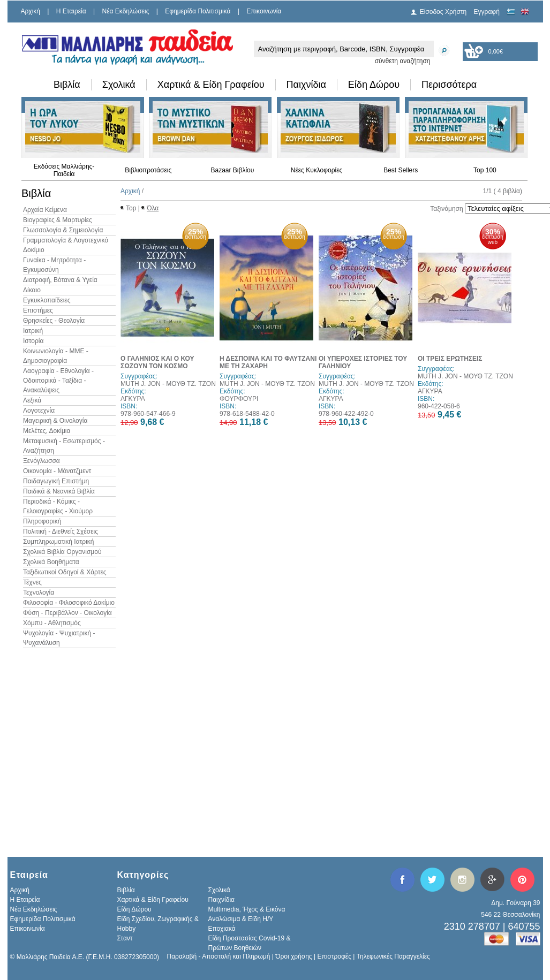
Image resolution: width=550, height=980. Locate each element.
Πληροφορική (42, 521)
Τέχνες (32, 582)
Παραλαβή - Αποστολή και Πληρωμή (219, 956)
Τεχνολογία (39, 592)
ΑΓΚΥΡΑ (133, 399)
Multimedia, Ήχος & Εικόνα (247, 909)
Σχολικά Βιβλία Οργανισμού (62, 552)
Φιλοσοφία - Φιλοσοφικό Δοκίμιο (69, 603)
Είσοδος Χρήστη (443, 12)
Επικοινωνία (264, 11)
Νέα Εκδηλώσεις (126, 11)
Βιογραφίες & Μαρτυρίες (58, 220)
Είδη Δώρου (374, 85)
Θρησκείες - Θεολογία (54, 321)
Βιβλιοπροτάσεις (148, 170)
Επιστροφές (334, 956)
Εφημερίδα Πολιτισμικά (198, 11)
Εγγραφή (487, 12)
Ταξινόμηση (446, 209)
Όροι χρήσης (293, 956)
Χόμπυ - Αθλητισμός (52, 623)
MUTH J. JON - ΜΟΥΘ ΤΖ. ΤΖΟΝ (168, 384)
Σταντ (125, 938)
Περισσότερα (449, 85)
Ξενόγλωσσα (42, 461)
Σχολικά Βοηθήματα (51, 562)
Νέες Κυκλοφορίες (317, 170)
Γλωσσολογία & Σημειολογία (63, 230)
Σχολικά (119, 85)
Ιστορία (33, 341)
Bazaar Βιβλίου (232, 170)
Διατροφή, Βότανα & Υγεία (60, 280)
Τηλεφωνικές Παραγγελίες (393, 956)
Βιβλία (67, 85)
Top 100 (485, 170)
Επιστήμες (38, 310)
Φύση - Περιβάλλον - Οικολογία (67, 613)
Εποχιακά (222, 929)
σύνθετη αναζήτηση (403, 61)
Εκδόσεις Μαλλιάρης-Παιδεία (64, 170)
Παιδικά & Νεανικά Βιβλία (59, 491)
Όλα (153, 208)
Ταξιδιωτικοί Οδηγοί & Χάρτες (65, 572)
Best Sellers (401, 170)
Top (131, 208)
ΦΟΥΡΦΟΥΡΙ (239, 399)
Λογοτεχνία (39, 411)
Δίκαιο (32, 290)
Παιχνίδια (306, 85)
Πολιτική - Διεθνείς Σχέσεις (61, 531)
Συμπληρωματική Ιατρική (59, 542)
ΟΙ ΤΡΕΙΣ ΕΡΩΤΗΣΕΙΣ (450, 359)
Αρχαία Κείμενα (45, 210)
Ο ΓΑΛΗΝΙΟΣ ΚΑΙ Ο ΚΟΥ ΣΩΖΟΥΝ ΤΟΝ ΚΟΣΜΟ (157, 362)
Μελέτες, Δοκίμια (47, 431)
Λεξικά (32, 400)
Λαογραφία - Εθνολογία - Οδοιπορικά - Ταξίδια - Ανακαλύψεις (58, 381)
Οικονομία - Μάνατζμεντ (57, 471)
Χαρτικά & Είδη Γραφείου (211, 85)
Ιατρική (33, 331)
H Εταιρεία (71, 11)
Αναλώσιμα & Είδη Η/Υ (241, 919)
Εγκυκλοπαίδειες (47, 300)
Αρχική (31, 11)
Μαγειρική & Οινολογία (55, 421)
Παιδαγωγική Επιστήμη (56, 481)
